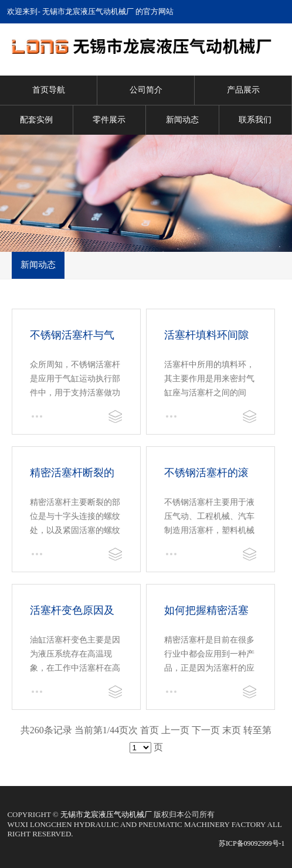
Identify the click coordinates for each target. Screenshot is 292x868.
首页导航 (49, 90)
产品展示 (243, 90)
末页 (232, 730)
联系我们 (255, 120)
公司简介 (146, 90)
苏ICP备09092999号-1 (252, 843)
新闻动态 (182, 120)
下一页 (206, 730)
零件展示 (109, 120)
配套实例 (36, 120)
